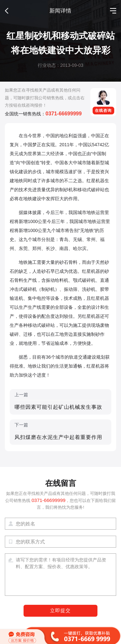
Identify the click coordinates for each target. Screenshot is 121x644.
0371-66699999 (64, 114)
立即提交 (60, 611)
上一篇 (60, 402)
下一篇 (60, 432)
